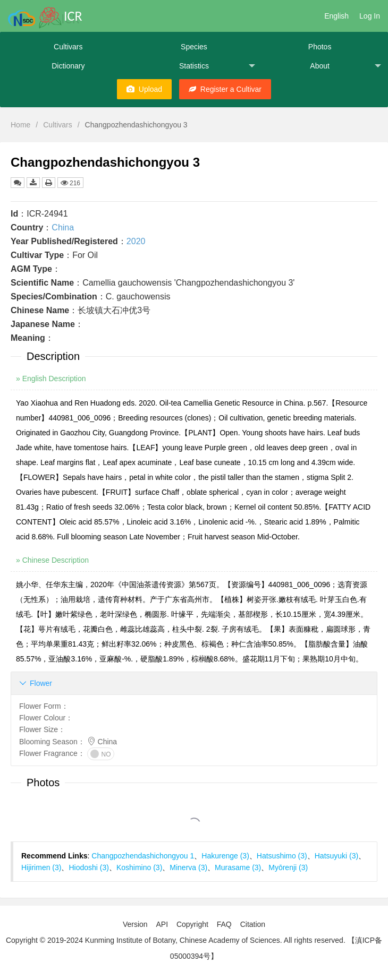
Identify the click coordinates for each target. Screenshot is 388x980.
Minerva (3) (188, 867)
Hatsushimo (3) (282, 856)
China (63, 227)
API (162, 924)
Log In (370, 16)
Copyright (192, 924)
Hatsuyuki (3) (336, 856)
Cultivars (68, 47)
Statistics (217, 66)
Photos (320, 47)
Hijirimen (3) (41, 867)
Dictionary (68, 66)
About (345, 66)
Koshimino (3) (139, 867)
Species (194, 47)
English (336, 16)
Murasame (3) (238, 867)
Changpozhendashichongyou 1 (143, 856)
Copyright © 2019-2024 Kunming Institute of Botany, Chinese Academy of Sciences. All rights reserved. (176, 940)
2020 (136, 241)
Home (20, 125)
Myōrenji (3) (288, 867)
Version (135, 924)
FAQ (224, 924)
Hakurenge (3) (225, 856)
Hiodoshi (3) (88, 867)
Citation (253, 924)
